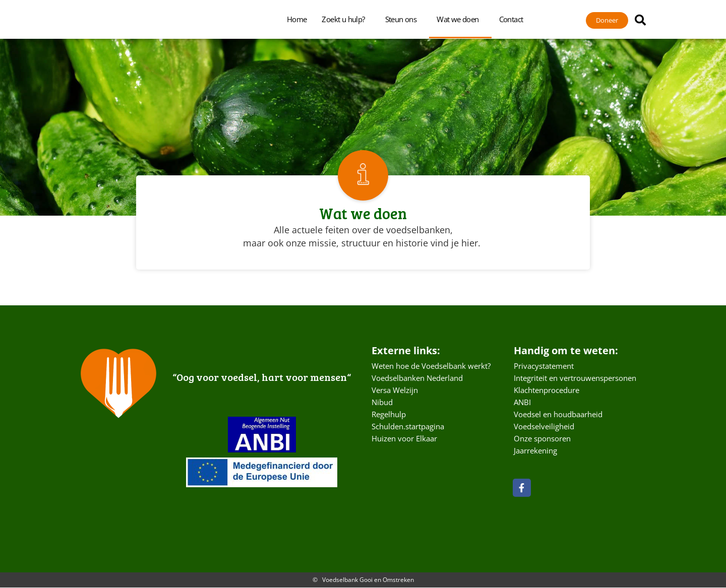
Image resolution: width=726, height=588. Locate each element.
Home (297, 19)
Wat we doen (460, 19)
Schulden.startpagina (408, 427)
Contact (514, 19)
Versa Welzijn (395, 390)
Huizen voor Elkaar (404, 439)
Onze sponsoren (542, 439)
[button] (640, 20)
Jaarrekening (535, 451)
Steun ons (404, 19)
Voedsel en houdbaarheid (558, 415)
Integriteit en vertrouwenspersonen (575, 378)
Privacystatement (544, 366)
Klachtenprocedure (547, 390)
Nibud (382, 403)
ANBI (522, 403)
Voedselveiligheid (544, 427)
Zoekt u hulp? (346, 19)
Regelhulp (389, 415)
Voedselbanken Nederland (417, 378)
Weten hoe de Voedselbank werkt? (431, 366)
